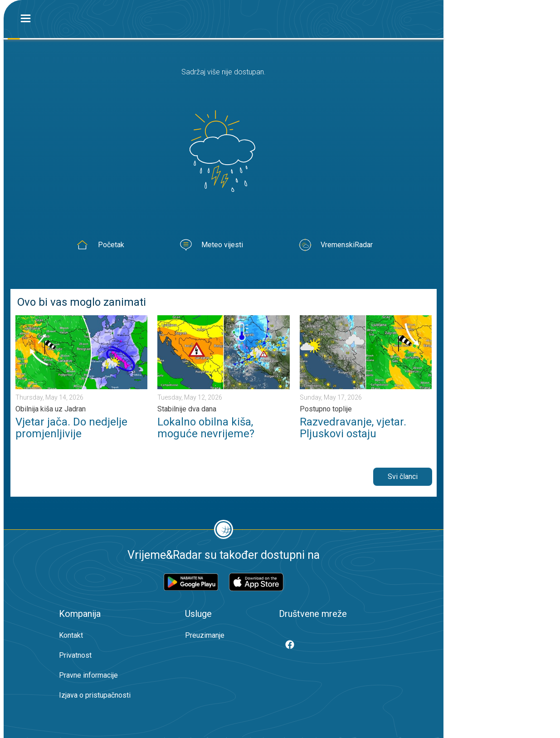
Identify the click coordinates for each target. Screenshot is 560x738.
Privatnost (75, 655)
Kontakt (71, 635)
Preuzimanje (205, 635)
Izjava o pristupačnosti (95, 695)
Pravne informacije (88, 675)
